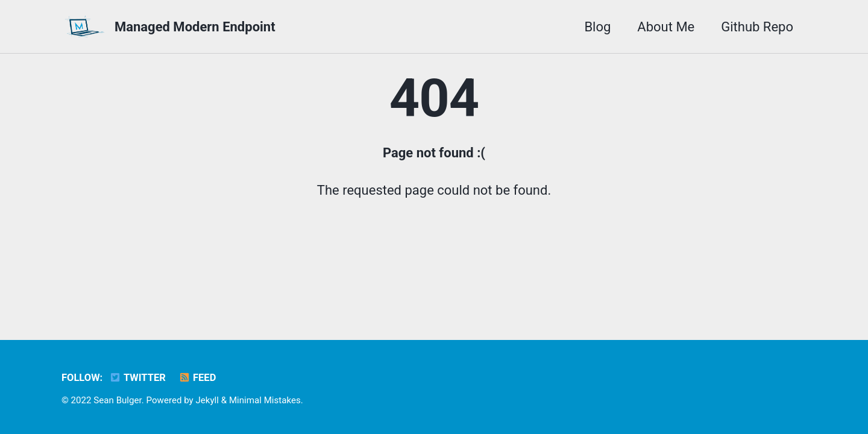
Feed (197, 378)
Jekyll (207, 400)
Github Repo (757, 27)
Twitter (137, 378)
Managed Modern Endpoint (195, 27)
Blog (597, 27)
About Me (666, 27)
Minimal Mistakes (265, 400)
